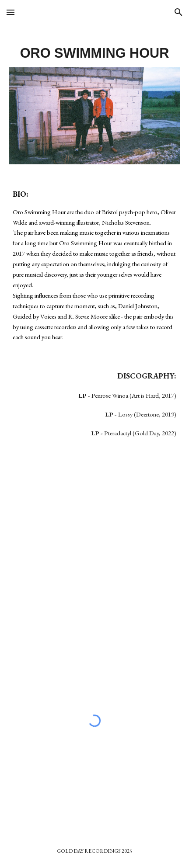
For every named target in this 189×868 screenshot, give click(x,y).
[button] (10, 12)
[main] (94, 51)
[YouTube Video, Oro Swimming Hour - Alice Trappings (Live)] (94, 534)
